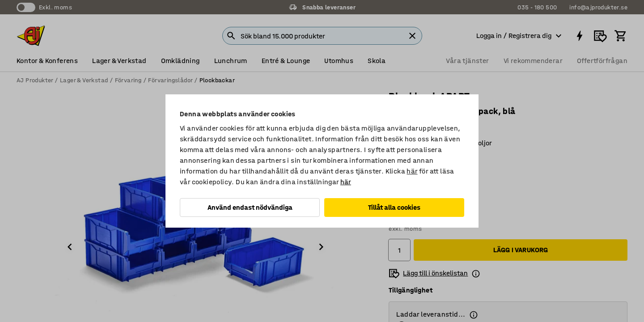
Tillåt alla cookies (394, 207)
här (412, 171)
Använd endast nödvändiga (250, 207)
